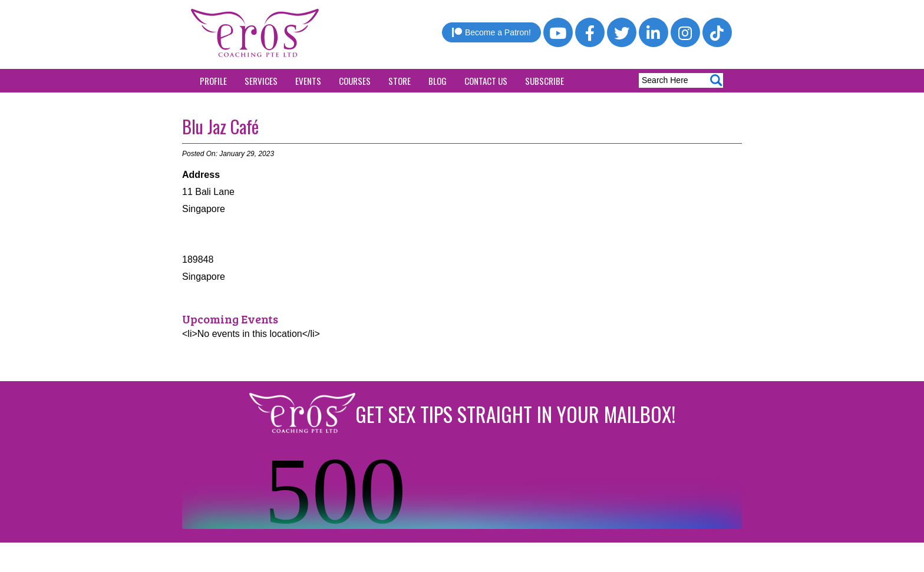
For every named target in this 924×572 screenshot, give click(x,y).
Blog (438, 81)
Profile (213, 81)
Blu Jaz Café (220, 126)
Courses (355, 81)
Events (308, 81)
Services (261, 81)
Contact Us (486, 81)
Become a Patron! (491, 32)
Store (400, 81)
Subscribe (544, 81)
